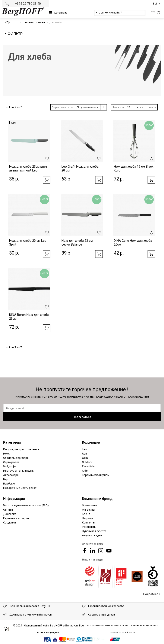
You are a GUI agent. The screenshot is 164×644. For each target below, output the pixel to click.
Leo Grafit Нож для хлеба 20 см (80, 168)
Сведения (10, 523)
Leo (14, 123)
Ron (84, 454)
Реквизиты (89, 527)
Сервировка (11, 462)
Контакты (89, 523)
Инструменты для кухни (19, 471)
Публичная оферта (94, 531)
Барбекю (9, 484)
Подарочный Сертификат (20, 488)
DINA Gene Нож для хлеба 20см (133, 243)
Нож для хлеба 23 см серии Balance (77, 243)
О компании (90, 505)
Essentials (88, 466)
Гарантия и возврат (16, 518)
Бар (6, 479)
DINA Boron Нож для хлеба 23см (29, 317)
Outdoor (87, 462)
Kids (85, 471)
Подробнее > (152, 594)
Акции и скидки (92, 535)
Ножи (42, 23)
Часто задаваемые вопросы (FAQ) (26, 505)
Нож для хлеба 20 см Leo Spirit (28, 243)
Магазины (89, 510)
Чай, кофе (10, 466)
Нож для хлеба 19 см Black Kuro (134, 168)
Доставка (10, 514)
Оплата (8, 510)
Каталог (29, 23)
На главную (11, 23)
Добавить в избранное (47, 159)
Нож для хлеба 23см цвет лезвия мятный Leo (28, 168)
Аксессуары (11, 475)
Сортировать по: (63, 107)
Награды (88, 518)
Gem (85, 458)
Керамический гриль (95, 475)
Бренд (86, 514)
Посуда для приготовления (21, 449)
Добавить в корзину (47, 180)
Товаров (118, 107)
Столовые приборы (16, 458)
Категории (61, 13)
